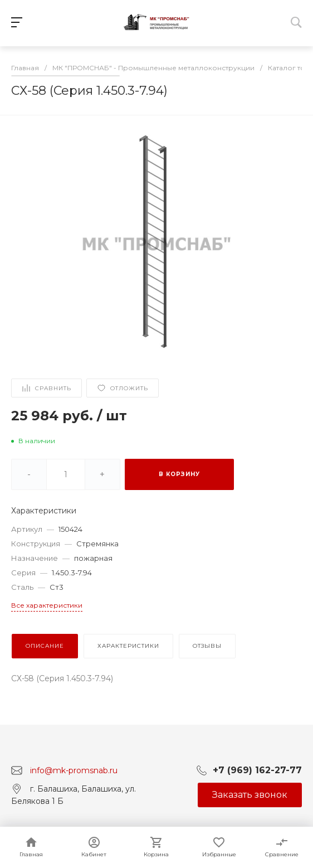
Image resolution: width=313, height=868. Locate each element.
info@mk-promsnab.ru (74, 770)
